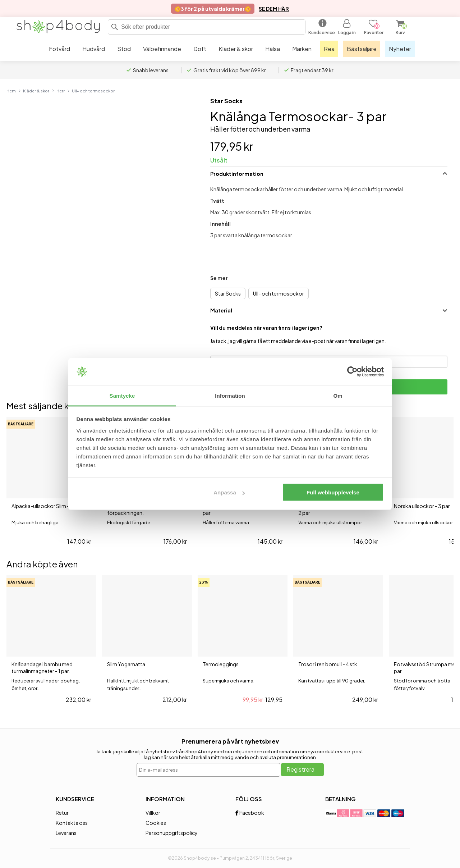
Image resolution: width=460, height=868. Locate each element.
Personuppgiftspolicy (172, 833)
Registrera (300, 769)
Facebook (250, 813)
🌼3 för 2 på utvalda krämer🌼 (213, 9)
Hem (11, 91)
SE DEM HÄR (274, 9)
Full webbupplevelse (333, 492)
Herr (61, 91)
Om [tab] (338, 395)
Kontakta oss (72, 823)
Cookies (156, 823)
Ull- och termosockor (93, 91)
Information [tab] (230, 395)
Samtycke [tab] (122, 395)
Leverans (66, 833)
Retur (62, 813)
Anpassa (229, 492)
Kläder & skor (36, 91)
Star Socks (226, 101)
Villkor (153, 813)
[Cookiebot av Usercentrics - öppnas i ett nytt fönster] (352, 372)
